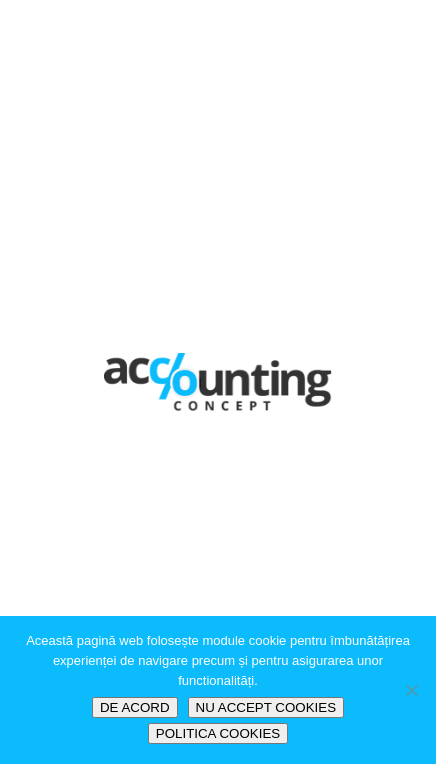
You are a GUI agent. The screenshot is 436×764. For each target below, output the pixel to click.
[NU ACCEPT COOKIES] (411, 690)
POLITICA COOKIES (218, 733)
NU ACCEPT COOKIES (266, 707)
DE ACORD (135, 707)
